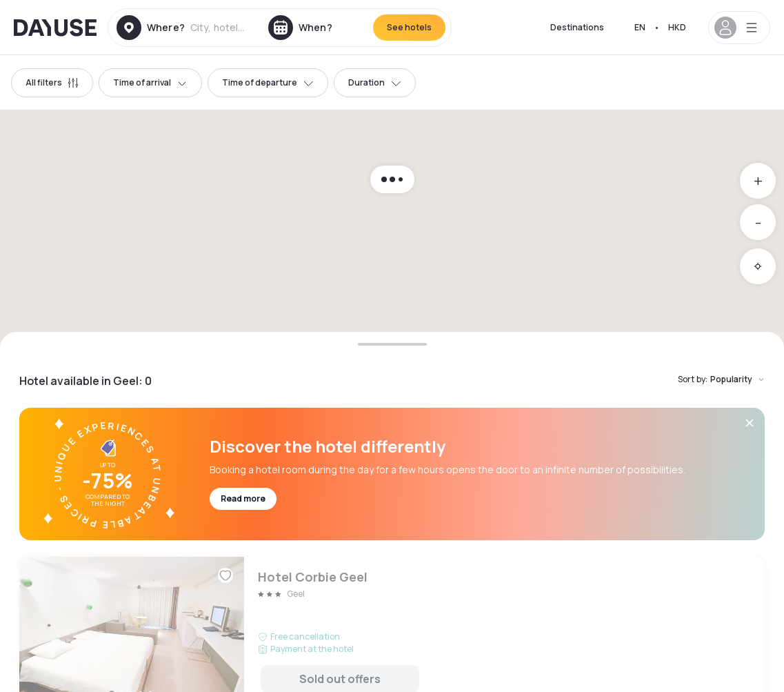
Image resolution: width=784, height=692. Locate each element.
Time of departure (268, 82)
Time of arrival (150, 82)
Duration (375, 82)
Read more (243, 498)
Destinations (577, 27)
